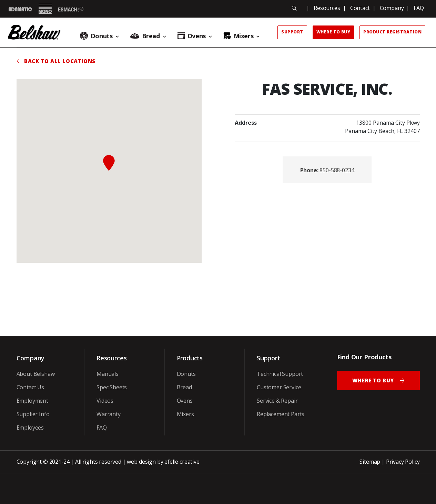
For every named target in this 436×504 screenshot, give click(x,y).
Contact (360, 8)
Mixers (185, 414)
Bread (184, 387)
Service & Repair (277, 401)
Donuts (186, 374)
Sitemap (370, 462)
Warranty (109, 414)
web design (141, 462)
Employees (30, 428)
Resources (327, 8)
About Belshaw (36, 374)
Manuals (108, 374)
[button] (109, 163)
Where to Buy (333, 32)
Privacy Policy (403, 462)
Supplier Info (33, 414)
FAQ (419, 8)
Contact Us (30, 387)
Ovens (185, 401)
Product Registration (392, 32)
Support (292, 32)
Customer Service (279, 387)
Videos (105, 401)
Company (392, 8)
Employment (32, 401)
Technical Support (280, 374)
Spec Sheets (112, 387)
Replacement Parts (281, 414)
